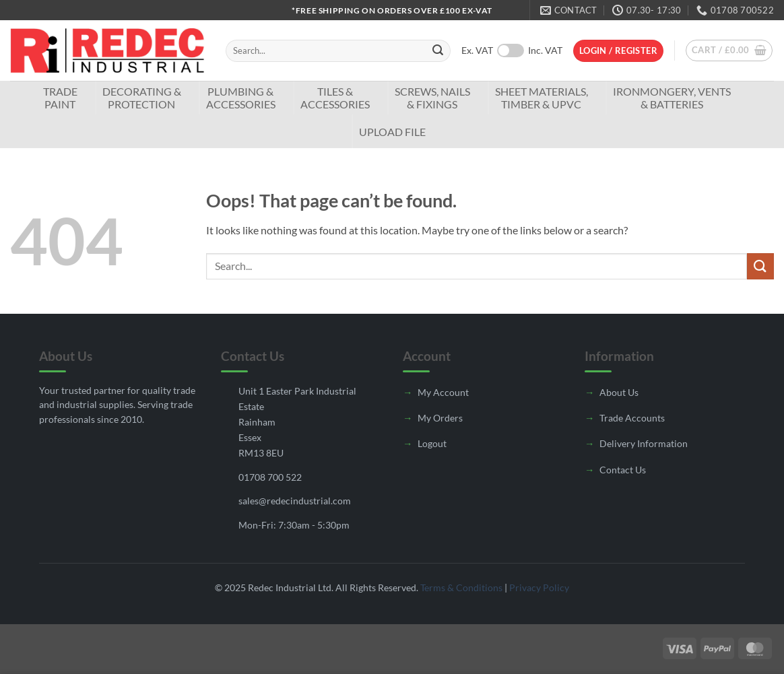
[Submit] (438, 51)
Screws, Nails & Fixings (432, 98)
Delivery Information (644, 443)
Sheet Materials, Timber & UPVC (542, 98)
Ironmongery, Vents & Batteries (672, 98)
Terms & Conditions (461, 587)
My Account (443, 392)
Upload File (392, 132)
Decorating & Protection (142, 98)
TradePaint (60, 98)
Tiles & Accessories (335, 98)
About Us (619, 392)
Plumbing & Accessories (241, 98)
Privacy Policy (539, 587)
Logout (432, 443)
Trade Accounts (632, 418)
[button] (618, 51)
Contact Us (623, 470)
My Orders (440, 418)
